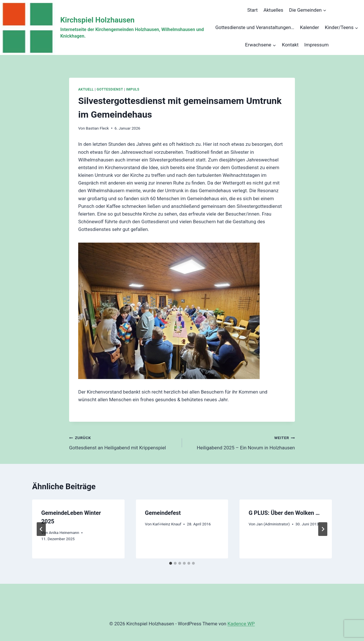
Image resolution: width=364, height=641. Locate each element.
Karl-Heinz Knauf (167, 524)
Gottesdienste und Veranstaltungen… (255, 27)
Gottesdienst (110, 89)
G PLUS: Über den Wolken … (284, 513)
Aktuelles (273, 10)
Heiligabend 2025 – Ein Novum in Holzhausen (241, 442)
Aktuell (86, 89)
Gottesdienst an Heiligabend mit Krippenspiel (123, 442)
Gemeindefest (163, 513)
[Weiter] (323, 529)
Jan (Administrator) (273, 524)
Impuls (133, 89)
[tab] (171, 563)
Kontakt (290, 45)
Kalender (310, 27)
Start (252, 10)
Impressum (317, 45)
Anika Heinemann (64, 533)
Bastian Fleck (97, 128)
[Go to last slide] (41, 529)
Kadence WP (241, 624)
